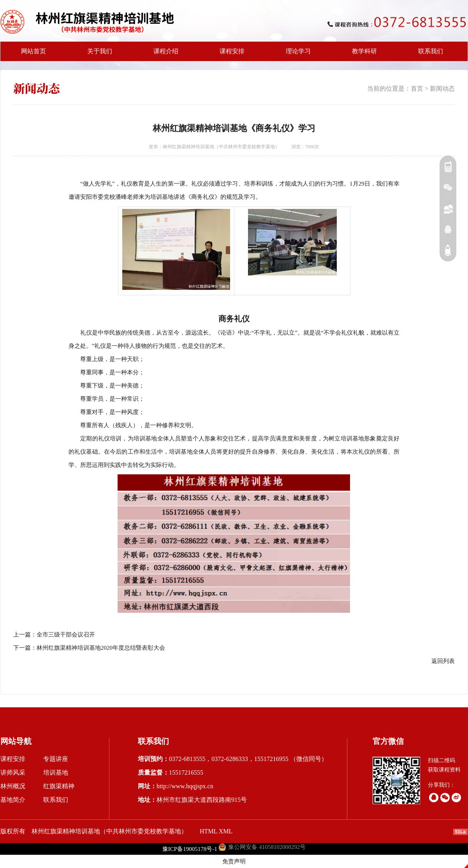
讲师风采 (13, 772)
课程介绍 (164, 54)
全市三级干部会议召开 (66, 635)
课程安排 (230, 54)
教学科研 (362, 54)
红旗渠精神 (59, 786)
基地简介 (13, 800)
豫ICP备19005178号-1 (190, 849)
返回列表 (443, 661)
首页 (417, 89)
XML (226, 831)
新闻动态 (442, 89)
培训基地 (56, 772)
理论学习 (298, 51)
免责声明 (234, 861)
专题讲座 (56, 759)
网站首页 (33, 51)
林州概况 (13, 786)
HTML (208, 831)
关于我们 (97, 54)
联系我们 (431, 51)
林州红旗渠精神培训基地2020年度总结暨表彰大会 (101, 648)
